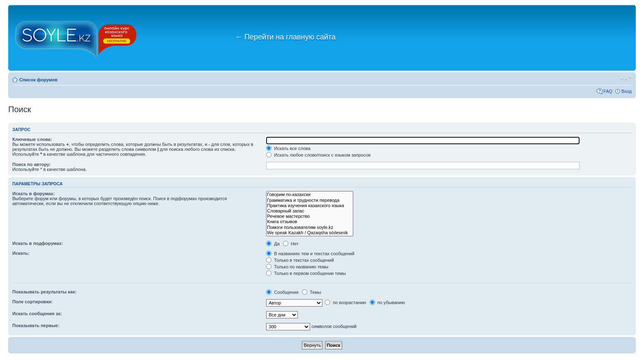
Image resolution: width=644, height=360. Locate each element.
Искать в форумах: (33, 194)
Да (273, 244)
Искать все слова (288, 148)
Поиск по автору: (31, 164)
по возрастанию (345, 302)
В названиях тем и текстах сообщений (310, 254)
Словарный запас (310, 211)
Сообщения (282, 292)
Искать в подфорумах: (38, 243)
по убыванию (387, 302)
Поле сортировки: (32, 302)
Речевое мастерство (310, 216)
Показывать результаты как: (44, 292)
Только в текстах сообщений (300, 260)
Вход (627, 91)
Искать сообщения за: (37, 314)
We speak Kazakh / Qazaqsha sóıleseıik (310, 233)
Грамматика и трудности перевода (310, 200)
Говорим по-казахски (310, 195)
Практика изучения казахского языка (310, 206)
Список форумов (38, 80)
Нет (291, 244)
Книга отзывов (310, 222)
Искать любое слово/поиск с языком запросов (318, 155)
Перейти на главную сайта (285, 37)
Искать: (21, 253)
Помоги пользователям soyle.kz (310, 227)
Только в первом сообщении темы (306, 273)
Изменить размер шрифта (626, 78)
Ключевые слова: (32, 139)
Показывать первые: (36, 325)
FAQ (608, 91)
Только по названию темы (297, 267)
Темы (312, 292)
